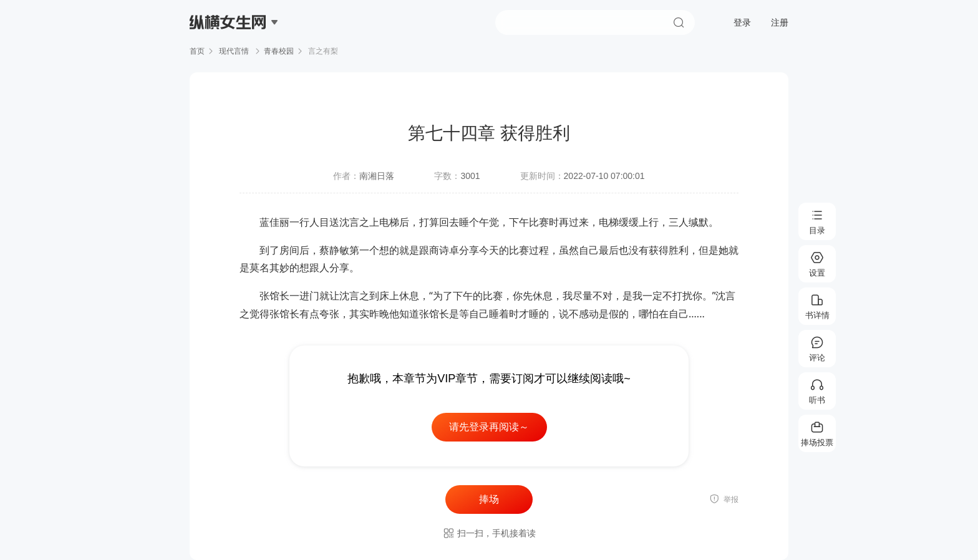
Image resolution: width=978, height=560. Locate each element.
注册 (780, 22)
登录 (742, 22)
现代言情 (234, 51)
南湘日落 (377, 176)
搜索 (679, 22)
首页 (197, 51)
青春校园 (279, 51)
